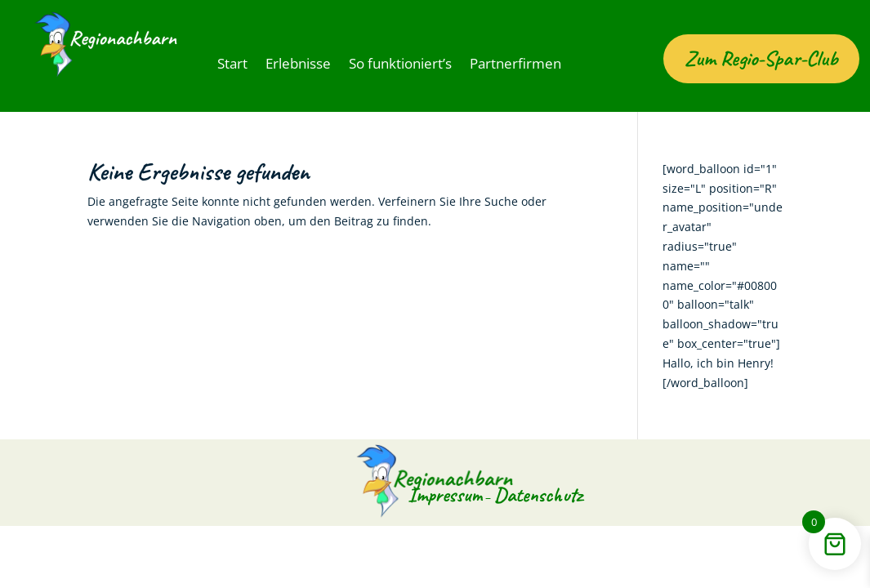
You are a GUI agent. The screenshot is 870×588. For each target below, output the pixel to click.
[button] (36, 552)
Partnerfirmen (487, 65)
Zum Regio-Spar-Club (761, 76)
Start (230, 65)
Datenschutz (546, 512)
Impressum (438, 512)
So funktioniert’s (384, 65)
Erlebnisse (290, 65)
